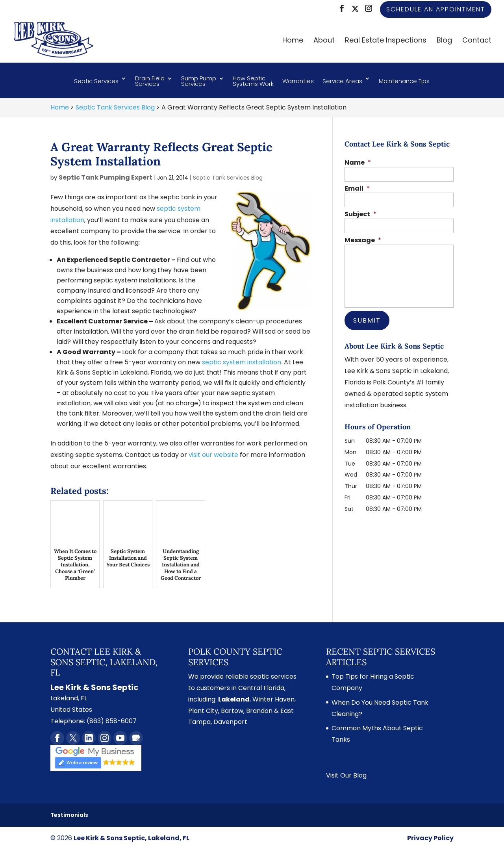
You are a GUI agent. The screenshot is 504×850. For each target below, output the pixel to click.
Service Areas (342, 81)
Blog (444, 41)
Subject (360, 214)
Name (358, 163)
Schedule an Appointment (436, 9)
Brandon (259, 711)
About (324, 41)
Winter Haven (273, 699)
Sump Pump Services (199, 82)
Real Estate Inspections (386, 41)
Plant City (203, 711)
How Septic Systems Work (253, 82)
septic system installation (242, 362)
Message (363, 240)
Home (293, 41)
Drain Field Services (150, 82)
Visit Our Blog (346, 775)
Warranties (298, 81)
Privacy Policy (430, 838)
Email (357, 189)
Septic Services (96, 81)
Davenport (230, 722)
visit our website (213, 455)
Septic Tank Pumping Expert (106, 177)
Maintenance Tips (404, 81)
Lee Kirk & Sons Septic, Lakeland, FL (132, 838)
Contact (477, 41)
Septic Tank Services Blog (228, 178)
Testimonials (69, 815)
